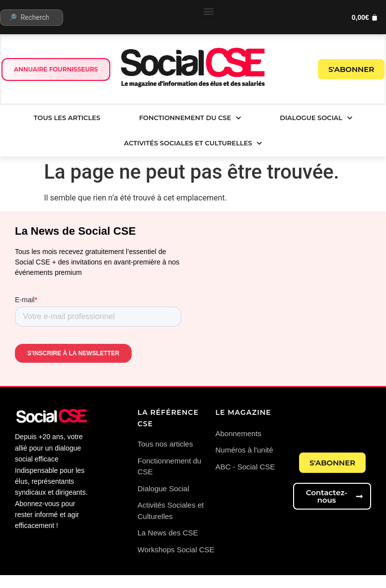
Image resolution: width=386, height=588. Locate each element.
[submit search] (73, 17)
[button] (208, 11)
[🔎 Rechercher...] (32, 18)
